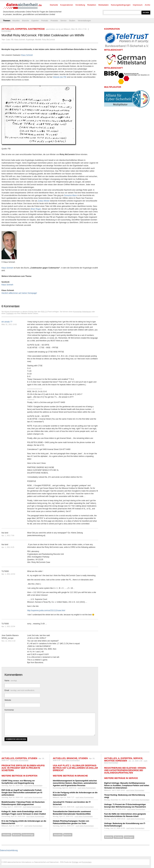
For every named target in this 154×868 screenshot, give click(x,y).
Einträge (75, 862)
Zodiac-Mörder (44, 201)
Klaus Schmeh (20, 39)
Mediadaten (104, 5)
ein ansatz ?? (7, 322)
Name (11, 681)
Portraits (45, 21)
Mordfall (38, 39)
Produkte (54, 21)
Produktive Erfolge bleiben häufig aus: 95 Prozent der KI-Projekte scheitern (23, 768)
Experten (35, 21)
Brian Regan (36, 209)
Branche (26, 21)
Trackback (10, 313)
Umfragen (129, 837)
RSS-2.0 (44, 312)
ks (60, 29)
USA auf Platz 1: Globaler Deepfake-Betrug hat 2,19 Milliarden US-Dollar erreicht (75, 768)
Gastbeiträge (36, 29)
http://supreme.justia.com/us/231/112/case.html (46, 610)
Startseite (54, 5)
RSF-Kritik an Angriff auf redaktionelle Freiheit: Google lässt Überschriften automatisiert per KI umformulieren (22, 793)
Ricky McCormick (49, 39)
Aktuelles (16, 21)
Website (8, 700)
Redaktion (92, 5)
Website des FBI (60, 77)
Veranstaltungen (84, 21)
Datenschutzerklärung (9, 850)
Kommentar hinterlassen (82, 312)
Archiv (148, 5)
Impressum (138, 5)
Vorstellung (80, 5)
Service (63, 21)
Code (8, 39)
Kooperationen (67, 5)
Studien (72, 21)
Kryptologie (30, 39)
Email (20, 690)
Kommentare (87, 862)
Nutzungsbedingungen (121, 5)
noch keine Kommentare (19, 760)
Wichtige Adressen (116, 761)
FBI (12, 39)
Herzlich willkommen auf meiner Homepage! (19, 293)
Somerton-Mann (71, 195)
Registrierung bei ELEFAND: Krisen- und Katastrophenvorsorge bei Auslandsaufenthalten (125, 770)
